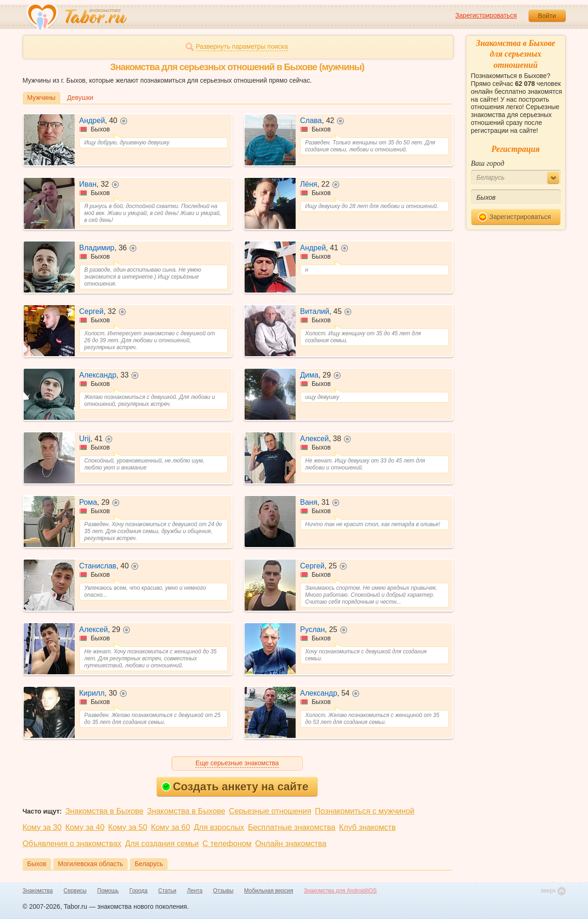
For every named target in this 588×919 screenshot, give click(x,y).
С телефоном (227, 844)
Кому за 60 (170, 827)
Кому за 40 (85, 827)
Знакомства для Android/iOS (340, 891)
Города (139, 891)
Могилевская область (90, 864)
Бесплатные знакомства (291, 827)
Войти (547, 16)
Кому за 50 (128, 827)
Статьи (167, 891)
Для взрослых (219, 827)
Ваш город (488, 163)
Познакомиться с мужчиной (365, 811)
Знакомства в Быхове (104, 811)
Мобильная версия (269, 891)
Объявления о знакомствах (72, 844)
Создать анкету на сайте (235, 786)
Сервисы (75, 891)
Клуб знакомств (368, 827)
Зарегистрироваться (486, 15)
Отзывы (223, 891)
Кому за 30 (42, 827)
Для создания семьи (162, 844)
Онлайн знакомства (291, 844)
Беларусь (149, 864)
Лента (195, 891)
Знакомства (38, 891)
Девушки (81, 98)
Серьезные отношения (270, 811)
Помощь (108, 891)
